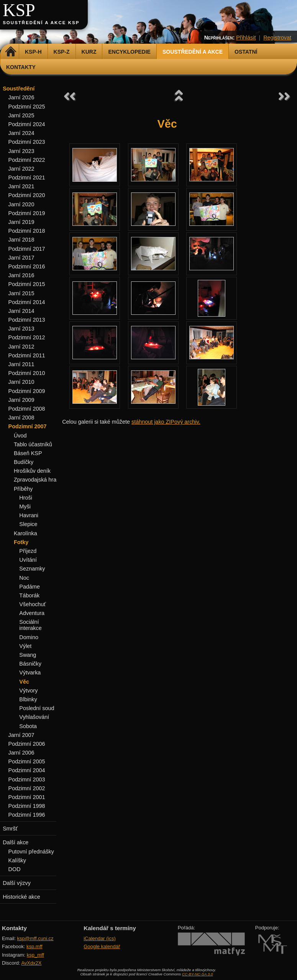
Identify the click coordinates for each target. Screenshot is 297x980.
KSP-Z (62, 52)
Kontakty (21, 67)
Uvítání (28, 560)
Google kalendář (102, 946)
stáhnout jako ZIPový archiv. (166, 422)
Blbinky (28, 699)
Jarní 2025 (21, 115)
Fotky (21, 542)
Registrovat (277, 38)
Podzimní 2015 (27, 284)
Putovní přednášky (31, 852)
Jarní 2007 (21, 735)
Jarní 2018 (21, 240)
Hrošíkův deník (32, 471)
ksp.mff (34, 946)
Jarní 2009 (21, 400)
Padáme (30, 587)
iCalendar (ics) (100, 938)
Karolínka (25, 533)
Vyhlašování (34, 717)
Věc (24, 682)
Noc (24, 578)
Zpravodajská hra (35, 480)
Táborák (29, 595)
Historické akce (21, 897)
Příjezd (28, 551)
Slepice (28, 524)
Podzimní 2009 (27, 391)
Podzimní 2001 (27, 797)
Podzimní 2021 (27, 178)
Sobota (28, 726)
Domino (29, 637)
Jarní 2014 (21, 311)
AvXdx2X (31, 963)
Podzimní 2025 (27, 107)
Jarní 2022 (21, 169)
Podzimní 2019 (27, 213)
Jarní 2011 (21, 364)
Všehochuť (32, 604)
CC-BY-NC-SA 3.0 (198, 974)
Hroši (26, 498)
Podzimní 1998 (27, 806)
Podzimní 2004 (27, 770)
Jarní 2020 (21, 204)
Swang (28, 655)
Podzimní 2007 (28, 426)
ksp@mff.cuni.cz (35, 938)
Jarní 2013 (21, 329)
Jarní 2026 (21, 97)
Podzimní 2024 (27, 124)
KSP (19, 10)
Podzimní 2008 (27, 409)
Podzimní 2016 (27, 266)
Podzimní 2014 (27, 302)
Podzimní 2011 (27, 355)
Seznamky (32, 569)
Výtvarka (30, 673)
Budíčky (24, 462)
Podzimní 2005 (27, 761)
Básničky (30, 664)
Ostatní (246, 52)
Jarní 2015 (21, 293)
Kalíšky (17, 860)
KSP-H (33, 52)
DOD (15, 869)
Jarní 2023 (21, 151)
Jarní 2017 (21, 258)
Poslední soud (37, 708)
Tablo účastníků (33, 444)
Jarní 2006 (21, 753)
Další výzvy (17, 883)
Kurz (89, 52)
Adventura (32, 613)
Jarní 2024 (21, 133)
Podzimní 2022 (27, 160)
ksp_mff (35, 955)
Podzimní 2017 (27, 249)
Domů (11, 52)
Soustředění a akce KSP (41, 23)
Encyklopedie (129, 52)
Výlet (25, 646)
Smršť (10, 829)
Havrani (29, 515)
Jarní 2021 (21, 186)
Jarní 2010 (21, 382)
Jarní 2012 (21, 347)
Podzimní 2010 (27, 373)
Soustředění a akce (193, 52)
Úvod (20, 436)
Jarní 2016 (21, 275)
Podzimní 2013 (27, 320)
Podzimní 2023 (27, 142)
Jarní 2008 (21, 418)
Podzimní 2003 (27, 779)
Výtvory (28, 691)
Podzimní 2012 (27, 337)
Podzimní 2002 (27, 788)
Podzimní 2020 (27, 195)
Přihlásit (246, 38)
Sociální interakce (30, 625)
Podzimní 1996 (27, 815)
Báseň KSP (28, 453)
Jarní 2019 (21, 222)
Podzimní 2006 (27, 744)
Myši (25, 506)
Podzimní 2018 (27, 231)
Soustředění (19, 89)
